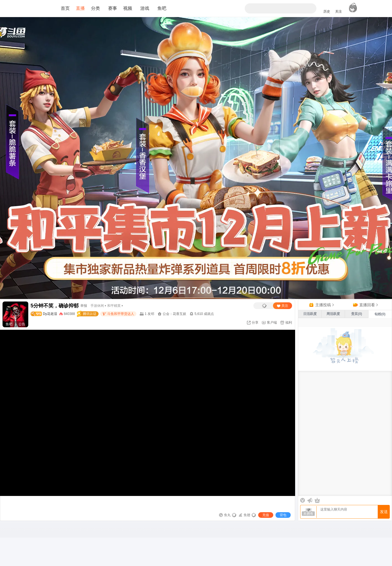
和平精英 (114, 306)
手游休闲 (97, 306)
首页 (65, 8)
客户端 (272, 323)
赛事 (113, 8)
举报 (84, 306)
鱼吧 (162, 8)
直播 (80, 8)
